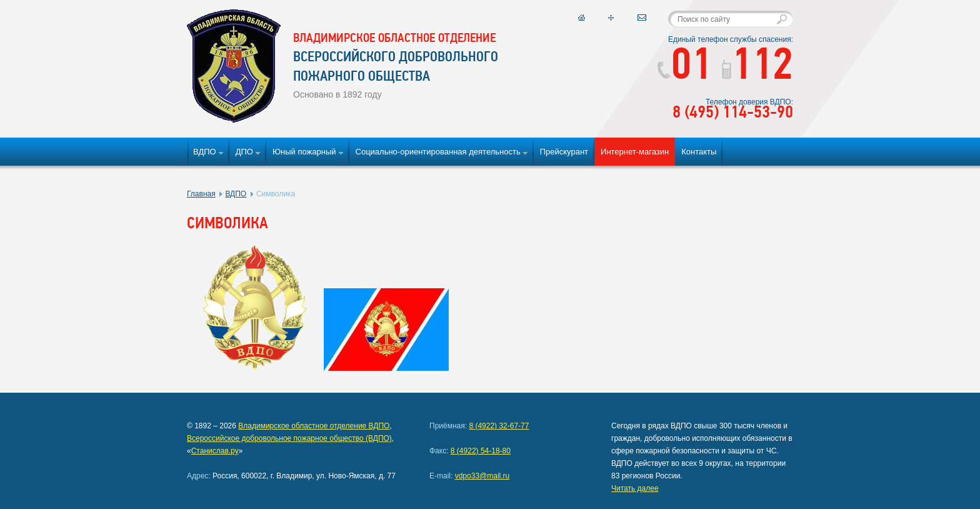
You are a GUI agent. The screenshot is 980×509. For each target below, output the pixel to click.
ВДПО (205, 152)
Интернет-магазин (635, 152)
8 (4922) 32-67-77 (499, 426)
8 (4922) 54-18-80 (481, 451)
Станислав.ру (215, 451)
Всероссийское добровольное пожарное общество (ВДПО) (289, 438)
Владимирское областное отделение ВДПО (314, 426)
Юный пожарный (304, 152)
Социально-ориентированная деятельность (438, 152)
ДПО (244, 152)
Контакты (699, 152)
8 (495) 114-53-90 (733, 113)
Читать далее (635, 488)
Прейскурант (564, 152)
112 (757, 68)
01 (685, 68)
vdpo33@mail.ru (482, 476)
